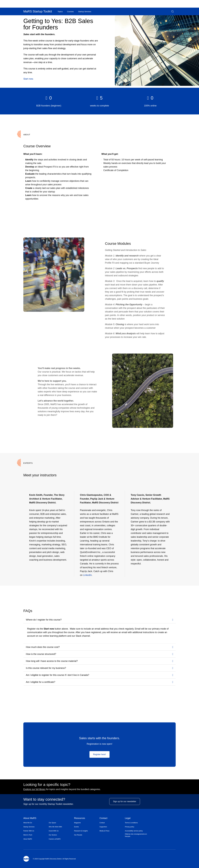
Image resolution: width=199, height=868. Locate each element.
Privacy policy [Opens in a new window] (130, 827)
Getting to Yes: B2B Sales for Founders (58, 24)
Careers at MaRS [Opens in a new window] (55, 839)
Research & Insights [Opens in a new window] (81, 831)
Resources (80, 818)
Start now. (28, 79)
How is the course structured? (41, 654)
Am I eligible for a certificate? (41, 682)
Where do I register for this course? (44, 620)
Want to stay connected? (44, 799)
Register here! (100, 754)
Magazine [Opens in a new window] (77, 823)
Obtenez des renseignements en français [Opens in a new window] (136, 835)
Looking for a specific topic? (47, 784)
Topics (60, 12)
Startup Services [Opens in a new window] (29, 827)
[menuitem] (36, 823)
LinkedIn (87, 575)
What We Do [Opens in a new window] (28, 823)
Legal (128, 818)
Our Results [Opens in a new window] (78, 835)
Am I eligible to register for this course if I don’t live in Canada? (57, 675)
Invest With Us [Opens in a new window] (54, 831)
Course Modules (118, 243)
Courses (70, 12)
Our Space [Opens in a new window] (52, 823)
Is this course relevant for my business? (46, 668)
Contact (103, 818)
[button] (172, 11)
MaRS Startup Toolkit (38, 11)
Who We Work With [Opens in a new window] (55, 827)
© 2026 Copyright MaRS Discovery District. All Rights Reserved (54, 859)
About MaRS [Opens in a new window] (28, 839)
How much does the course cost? (43, 647)
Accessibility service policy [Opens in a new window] (134, 831)
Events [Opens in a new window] (76, 827)
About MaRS (30, 818)
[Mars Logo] (26, 859)
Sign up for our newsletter (125, 803)
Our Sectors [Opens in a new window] (53, 835)
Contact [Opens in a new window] (102, 823)
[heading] (49, 98)
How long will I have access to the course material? (52, 661)
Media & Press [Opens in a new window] (104, 831)
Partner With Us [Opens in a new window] (29, 831)
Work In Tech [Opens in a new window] (28, 835)
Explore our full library (34, 789)
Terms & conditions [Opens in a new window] (131, 823)
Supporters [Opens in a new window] (103, 827)
